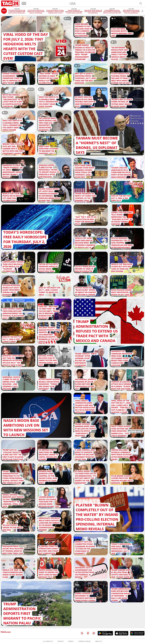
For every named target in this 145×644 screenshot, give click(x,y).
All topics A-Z (48, 641)
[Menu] (24, 3)
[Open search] (141, 3)
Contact (61, 641)
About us (99, 641)
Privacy (71, 641)
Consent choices (84, 641)
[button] (142, 11)
